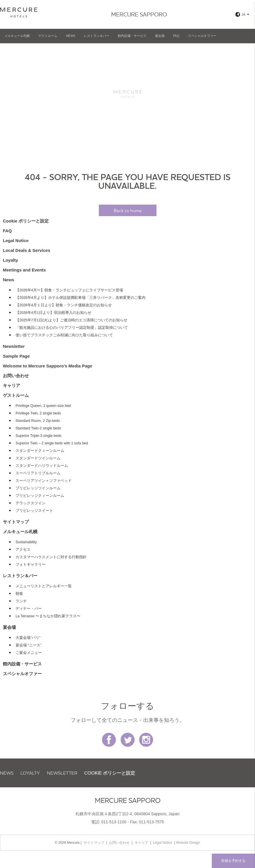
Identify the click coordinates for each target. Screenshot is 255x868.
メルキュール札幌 (17, 36)
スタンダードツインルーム (38, 458)
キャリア (12, 385)
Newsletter (14, 346)
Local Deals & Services (27, 250)
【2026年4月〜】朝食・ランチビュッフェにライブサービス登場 (69, 290)
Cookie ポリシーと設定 (26, 221)
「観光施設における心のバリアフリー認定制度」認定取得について (72, 328)
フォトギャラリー (31, 565)
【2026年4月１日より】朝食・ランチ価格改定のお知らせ (64, 305)
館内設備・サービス (132, 36)
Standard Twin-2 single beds (38, 428)
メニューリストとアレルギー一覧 (44, 586)
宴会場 (160, 36)
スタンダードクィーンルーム (40, 451)
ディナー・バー (29, 609)
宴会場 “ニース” (29, 645)
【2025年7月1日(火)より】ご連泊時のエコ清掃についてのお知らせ (71, 320)
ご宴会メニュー (29, 653)
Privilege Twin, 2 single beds (38, 413)
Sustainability (26, 542)
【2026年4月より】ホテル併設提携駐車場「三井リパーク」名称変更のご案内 (81, 298)
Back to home (128, 210)
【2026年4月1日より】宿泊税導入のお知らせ (53, 313)
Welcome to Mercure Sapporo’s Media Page (48, 366)
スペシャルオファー (202, 36)
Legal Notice (16, 240)
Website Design (188, 843)
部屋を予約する (233, 861)
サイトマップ (16, 522)
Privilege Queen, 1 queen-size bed (43, 406)
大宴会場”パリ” (28, 638)
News (71, 36)
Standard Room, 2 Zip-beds (38, 421)
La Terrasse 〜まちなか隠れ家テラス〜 (48, 616)
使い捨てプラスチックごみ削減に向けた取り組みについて (64, 335)
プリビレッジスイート (34, 511)
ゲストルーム (48, 36)
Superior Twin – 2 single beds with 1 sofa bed (52, 443)
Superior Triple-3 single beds (38, 436)
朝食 (19, 594)
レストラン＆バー (97, 36)
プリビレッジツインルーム (38, 488)
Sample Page (16, 356)
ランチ (21, 601)
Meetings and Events (24, 270)
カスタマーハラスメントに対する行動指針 (51, 557)
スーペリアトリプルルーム (38, 473)
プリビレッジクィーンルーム (40, 496)
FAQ (176, 36)
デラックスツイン (31, 503)
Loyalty (11, 260)
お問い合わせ (16, 376)
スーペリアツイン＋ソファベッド (44, 481)
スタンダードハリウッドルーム (42, 466)
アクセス (23, 550)
